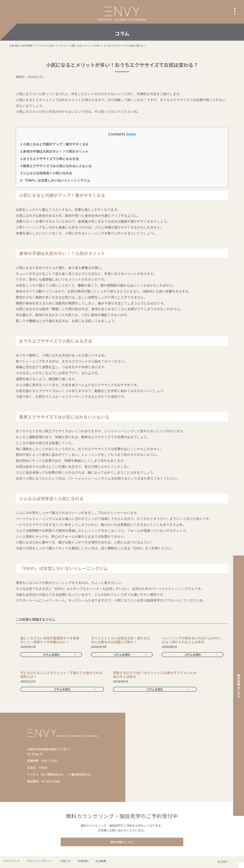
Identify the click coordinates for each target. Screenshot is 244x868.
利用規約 (70, 862)
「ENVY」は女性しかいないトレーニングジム (55, 180)
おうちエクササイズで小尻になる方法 (50, 159)
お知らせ (56, 862)
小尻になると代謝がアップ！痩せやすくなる (54, 144)
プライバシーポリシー (34, 862)
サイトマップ (10, 862)
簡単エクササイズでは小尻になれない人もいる (56, 166)
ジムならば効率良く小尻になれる (46, 173)
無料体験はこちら (122, 842)
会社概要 (84, 862)
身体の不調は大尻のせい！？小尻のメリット (54, 151)
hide (131, 134)
